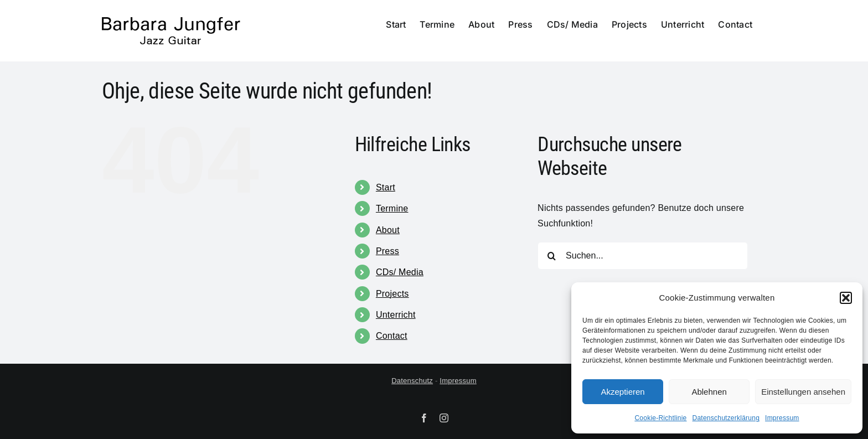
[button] (846, 298)
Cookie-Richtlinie (660, 418)
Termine (392, 208)
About (388, 230)
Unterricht (396, 315)
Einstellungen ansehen (803, 392)
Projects (392, 294)
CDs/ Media (400, 272)
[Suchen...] (643, 256)
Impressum (782, 418)
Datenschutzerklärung (726, 418)
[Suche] (551, 256)
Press (387, 251)
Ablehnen (709, 392)
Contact (392, 336)
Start (386, 187)
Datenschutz (412, 381)
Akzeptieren (622, 392)
